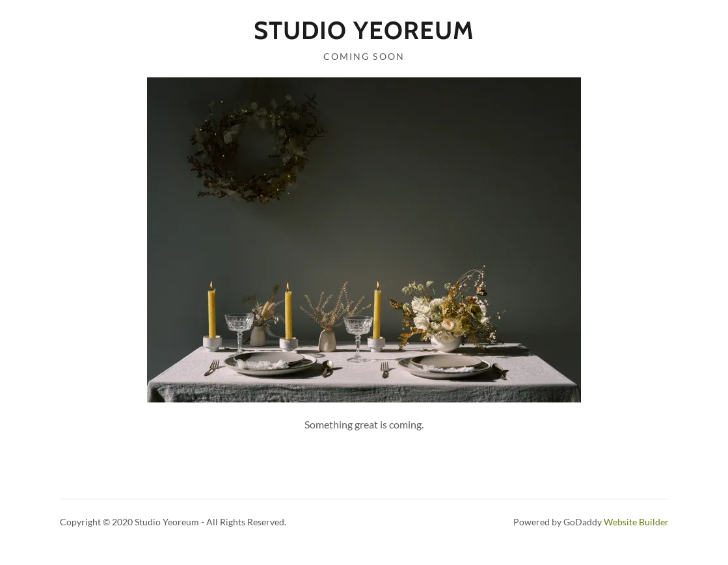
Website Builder (636, 522)
